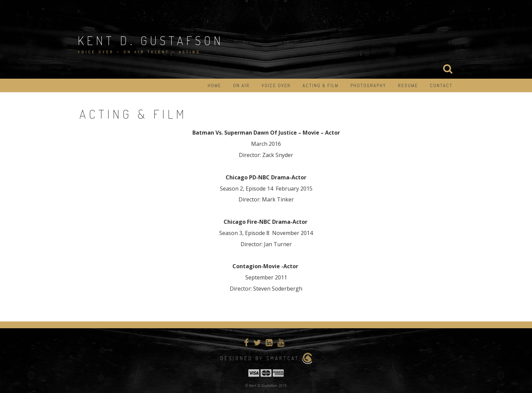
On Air (241, 85)
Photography (368, 85)
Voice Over (276, 85)
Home (214, 85)
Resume (408, 85)
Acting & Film (321, 85)
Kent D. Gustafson (151, 40)
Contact (441, 85)
